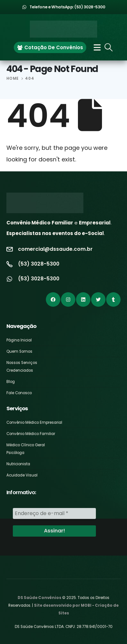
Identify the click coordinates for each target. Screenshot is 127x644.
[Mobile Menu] (95, 47)
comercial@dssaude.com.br (55, 249)
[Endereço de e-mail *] (54, 513)
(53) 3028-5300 (39, 264)
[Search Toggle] (109, 47)
